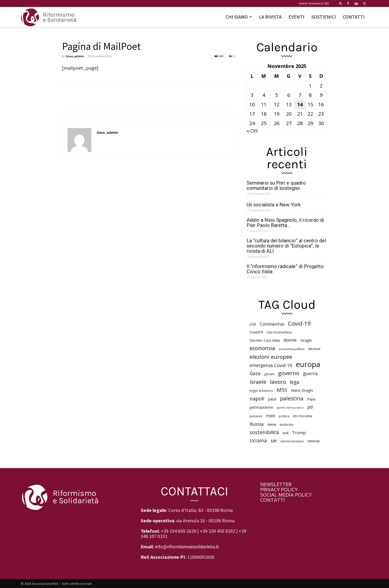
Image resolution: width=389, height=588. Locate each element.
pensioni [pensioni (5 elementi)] (256, 416)
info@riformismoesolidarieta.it (187, 546)
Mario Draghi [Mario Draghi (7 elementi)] (302, 390)
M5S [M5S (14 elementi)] (282, 390)
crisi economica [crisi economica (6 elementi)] (279, 332)
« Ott (252, 131)
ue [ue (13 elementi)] (274, 440)
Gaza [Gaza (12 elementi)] (255, 374)
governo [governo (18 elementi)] (289, 373)
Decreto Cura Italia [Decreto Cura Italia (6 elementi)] (265, 340)
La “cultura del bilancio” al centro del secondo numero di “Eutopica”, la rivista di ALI (286, 246)
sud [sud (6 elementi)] (285, 433)
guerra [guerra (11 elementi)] (310, 373)
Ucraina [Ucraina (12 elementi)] (258, 441)
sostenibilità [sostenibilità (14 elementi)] (264, 432)
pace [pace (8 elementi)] (272, 399)
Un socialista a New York (274, 205)
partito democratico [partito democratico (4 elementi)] (290, 408)
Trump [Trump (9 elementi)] (299, 433)
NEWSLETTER (276, 484)
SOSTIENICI (324, 17)
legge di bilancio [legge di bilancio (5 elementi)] (261, 391)
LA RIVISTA (270, 17)
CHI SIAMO (239, 17)
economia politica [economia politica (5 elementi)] (292, 349)
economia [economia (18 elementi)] (262, 348)
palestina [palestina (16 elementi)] (292, 398)
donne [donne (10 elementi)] (290, 340)
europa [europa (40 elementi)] (308, 364)
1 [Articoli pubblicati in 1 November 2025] (310, 86)
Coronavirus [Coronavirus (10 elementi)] (272, 324)
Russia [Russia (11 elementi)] (257, 424)
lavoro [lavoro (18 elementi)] (278, 382)
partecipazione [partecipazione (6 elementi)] (261, 407)
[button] (341, 3)
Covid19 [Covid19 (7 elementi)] (256, 332)
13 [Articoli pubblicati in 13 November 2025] (289, 104)
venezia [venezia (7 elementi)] (313, 441)
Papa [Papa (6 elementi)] (311, 399)
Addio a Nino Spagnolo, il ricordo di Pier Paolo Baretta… (285, 223)
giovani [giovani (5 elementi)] (269, 374)
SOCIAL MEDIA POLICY (286, 495)
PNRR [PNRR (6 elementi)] (270, 416)
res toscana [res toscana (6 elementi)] (302, 416)
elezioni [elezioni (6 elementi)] (314, 349)
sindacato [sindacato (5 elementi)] (287, 425)
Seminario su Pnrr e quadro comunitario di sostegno (276, 186)
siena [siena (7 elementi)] (272, 424)
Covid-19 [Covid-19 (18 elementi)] (299, 323)
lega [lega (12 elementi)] (294, 382)
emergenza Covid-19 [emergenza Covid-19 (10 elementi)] (271, 365)
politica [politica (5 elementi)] (284, 416)
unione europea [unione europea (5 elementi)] (292, 441)
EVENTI (296, 17)
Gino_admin (75, 56)
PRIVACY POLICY (279, 490)
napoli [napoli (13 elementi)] (257, 399)
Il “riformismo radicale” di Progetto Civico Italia (285, 269)
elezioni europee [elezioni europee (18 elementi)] (271, 357)
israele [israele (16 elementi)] (258, 382)
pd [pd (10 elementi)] (310, 407)
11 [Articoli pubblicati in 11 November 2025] (264, 104)
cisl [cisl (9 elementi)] (253, 324)
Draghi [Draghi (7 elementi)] (306, 340)
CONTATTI (354, 17)
